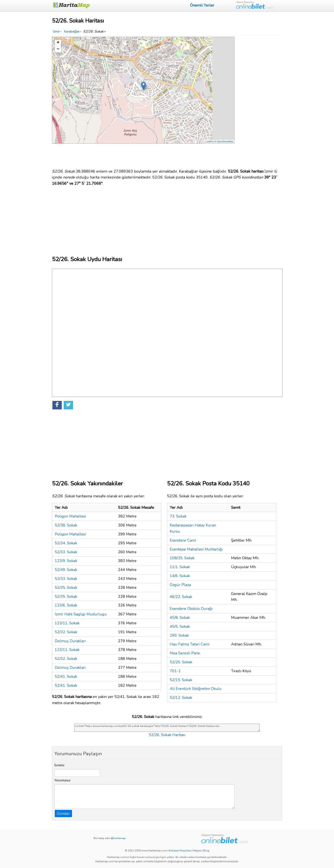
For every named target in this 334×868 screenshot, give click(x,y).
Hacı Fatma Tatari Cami (190, 644)
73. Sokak (178, 516)
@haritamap (118, 838)
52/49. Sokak (66, 570)
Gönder (63, 814)
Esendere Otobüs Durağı (191, 609)
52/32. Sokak (66, 632)
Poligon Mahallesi (70, 516)
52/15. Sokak (181, 680)
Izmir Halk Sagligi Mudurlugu (81, 614)
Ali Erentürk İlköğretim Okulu (196, 689)
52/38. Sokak (66, 525)
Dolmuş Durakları (70, 641)
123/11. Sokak (67, 623)
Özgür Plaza (180, 585)
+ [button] (58, 43)
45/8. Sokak (180, 618)
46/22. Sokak (181, 597)
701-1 (175, 671)
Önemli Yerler (202, 5)
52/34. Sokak (66, 543)
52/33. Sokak (66, 552)
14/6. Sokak (180, 576)
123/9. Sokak (66, 561)
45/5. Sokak (180, 626)
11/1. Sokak (180, 567)
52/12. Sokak (181, 698)
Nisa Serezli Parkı (185, 653)
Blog (206, 851)
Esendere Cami (183, 540)
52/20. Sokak (181, 662)
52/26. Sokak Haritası (167, 735)
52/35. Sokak (66, 588)
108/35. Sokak (182, 558)
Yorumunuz (62, 780)
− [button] (58, 49)
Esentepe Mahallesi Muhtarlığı (196, 549)
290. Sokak (179, 635)
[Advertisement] (259, 101)
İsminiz (59, 765)
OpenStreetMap (225, 142)
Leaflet (209, 142)
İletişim (197, 851)
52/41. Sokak (66, 676)
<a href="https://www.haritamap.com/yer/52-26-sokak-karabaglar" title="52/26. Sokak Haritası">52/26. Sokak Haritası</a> (167, 728)
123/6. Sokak (66, 605)
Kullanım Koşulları (180, 851)
